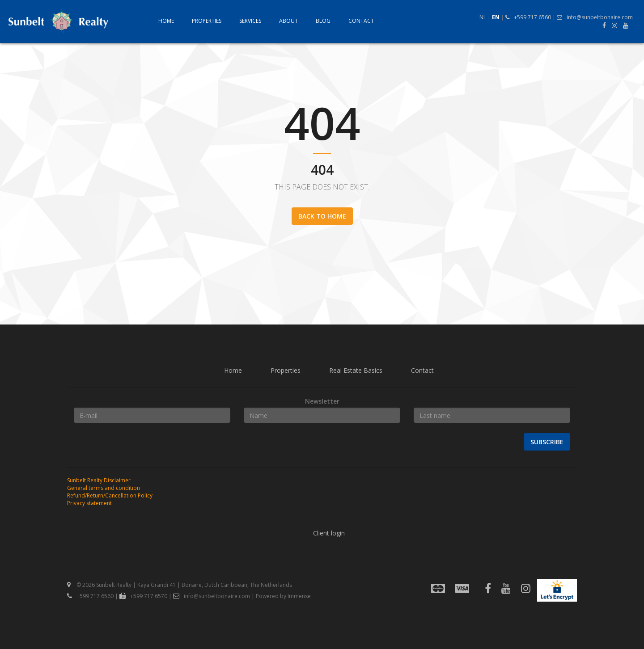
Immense (299, 596)
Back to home (322, 216)
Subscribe (547, 442)
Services (250, 21)
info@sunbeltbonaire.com (595, 17)
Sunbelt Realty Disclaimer (99, 480)
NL (483, 17)
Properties (207, 21)
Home (166, 21)
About (288, 21)
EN (496, 17)
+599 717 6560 (528, 17)
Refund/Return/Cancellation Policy (110, 495)
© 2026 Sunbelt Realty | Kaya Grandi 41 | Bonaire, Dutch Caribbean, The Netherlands (180, 585)
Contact (361, 21)
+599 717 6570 (143, 596)
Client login (329, 533)
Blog (323, 21)
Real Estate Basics (356, 370)
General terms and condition (104, 488)
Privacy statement (89, 503)
